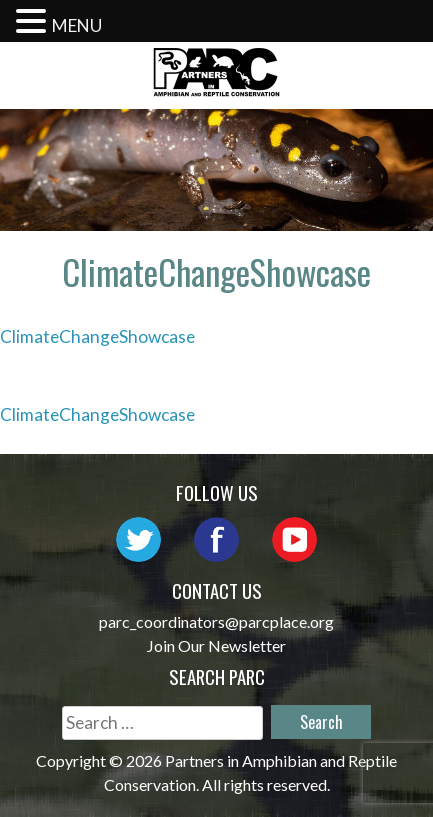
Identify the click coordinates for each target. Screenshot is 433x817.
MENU (77, 25)
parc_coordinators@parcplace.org (216, 621)
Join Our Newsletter (216, 645)
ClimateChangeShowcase (97, 336)
